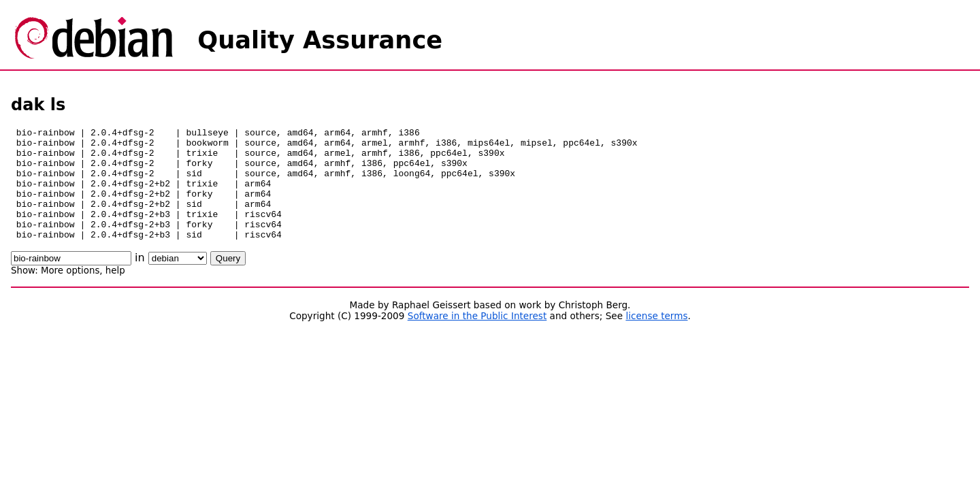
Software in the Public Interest (477, 338)
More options (70, 293)
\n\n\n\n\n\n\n (178, 281)
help (115, 293)
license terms (656, 338)
